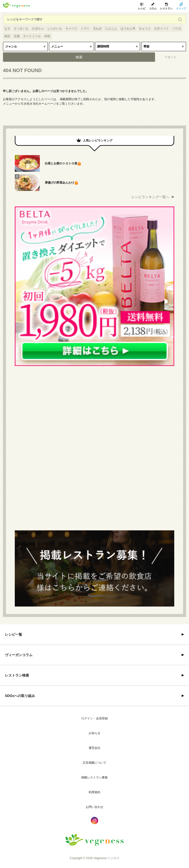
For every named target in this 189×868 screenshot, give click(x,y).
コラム (153, 8)
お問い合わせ (94, 807)
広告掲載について (94, 763)
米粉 (47, 36)
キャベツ (71, 29)
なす (7, 29)
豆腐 (17, 36)
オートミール (32, 36)
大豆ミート (161, 29)
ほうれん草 (128, 29)
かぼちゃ (38, 29)
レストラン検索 (17, 675)
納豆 (7, 36)
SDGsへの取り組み (20, 696)
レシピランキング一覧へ (150, 197)
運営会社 (94, 748)
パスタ (177, 29)
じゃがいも (55, 29)
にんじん (111, 29)
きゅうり (145, 29)
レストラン (166, 8)
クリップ (181, 8)
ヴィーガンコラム (19, 655)
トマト (85, 29)
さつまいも (21, 29)
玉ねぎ (97, 29)
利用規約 (94, 792)
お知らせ (94, 733)
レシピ (142, 8)
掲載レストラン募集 (94, 777)
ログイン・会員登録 (94, 718)
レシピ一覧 (14, 634)
